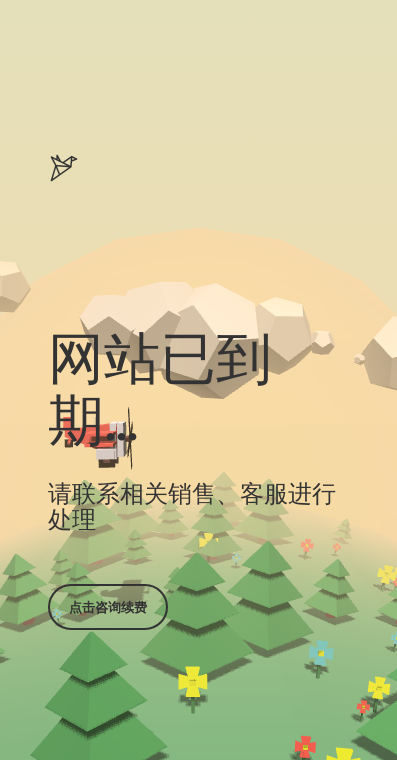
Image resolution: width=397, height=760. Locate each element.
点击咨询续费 (108, 607)
